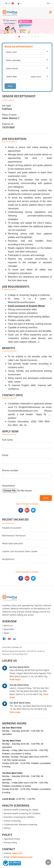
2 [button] (19, 37)
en (46, 3)
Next (10, 86)
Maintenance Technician (14, 536)
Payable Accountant (12, 528)
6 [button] (32, 37)
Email (5, 455)
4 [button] (25, 37)
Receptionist (8, 559)
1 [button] (16, 37)
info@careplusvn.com (21, 857)
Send (46, 498)
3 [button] (22, 37)
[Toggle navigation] (50, 12)
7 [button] (35, 37)
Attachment (8, 486)
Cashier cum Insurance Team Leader (20, 551)
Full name (7, 440)
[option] (27, 26)
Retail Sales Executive (13, 543)
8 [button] (38, 37)
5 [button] (29, 37)
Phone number (10, 470)
